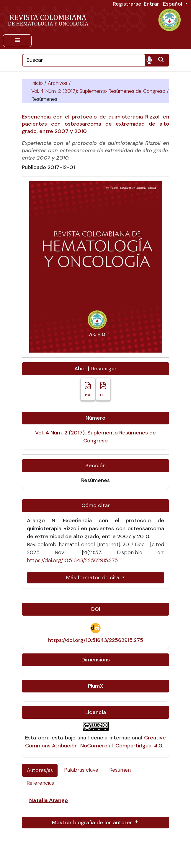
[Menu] (17, 41)
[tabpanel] (95, 812)
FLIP (103, 389)
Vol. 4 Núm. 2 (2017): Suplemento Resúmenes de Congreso (99, 91)
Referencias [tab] (40, 783)
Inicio (38, 83)
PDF (88, 389)
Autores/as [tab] (40, 770)
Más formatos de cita (93, 577)
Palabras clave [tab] (81, 770)
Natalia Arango (49, 800)
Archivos (58, 83)
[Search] (84, 60)
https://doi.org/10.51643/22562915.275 (72, 560)
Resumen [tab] (120, 770)
